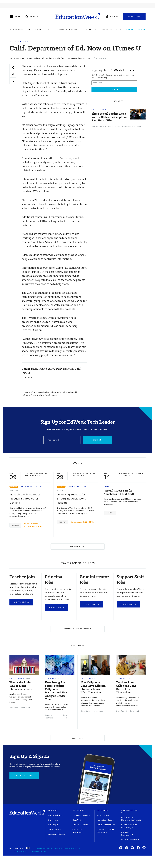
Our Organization (56, 815)
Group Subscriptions (106, 825)
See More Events (77, 547)
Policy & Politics (39, 30)
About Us (53, 810)
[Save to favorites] (13, 74)
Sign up (97, 440)
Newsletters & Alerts (106, 820)
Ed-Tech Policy (19, 41)
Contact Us (78, 810)
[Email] (62, 440)
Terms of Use (20, 852)
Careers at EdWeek (56, 834)
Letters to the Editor (81, 815)
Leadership (17, 30)
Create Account (24, 776)
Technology (91, 30)
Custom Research (130, 840)
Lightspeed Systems (35, 526)
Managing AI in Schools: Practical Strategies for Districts (25, 499)
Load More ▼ (77, 738)
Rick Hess (14, 708)
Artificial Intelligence (31, 487)
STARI (91, 522)
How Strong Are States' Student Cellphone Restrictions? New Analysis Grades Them (56, 691)
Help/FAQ (77, 820)
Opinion (107, 30)
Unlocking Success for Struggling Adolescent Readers (71, 499)
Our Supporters (55, 829)
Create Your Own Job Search (77, 629)
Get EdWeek (103, 810)
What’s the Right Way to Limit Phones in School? (21, 686)
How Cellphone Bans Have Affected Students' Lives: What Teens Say (93, 687)
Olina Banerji (86, 711)
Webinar (14, 490)
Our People (53, 825)
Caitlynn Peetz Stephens (102, 126)
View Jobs (21, 602)
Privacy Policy (39, 852)
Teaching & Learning (66, 30)
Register (15, 525)
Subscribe (134, 17)
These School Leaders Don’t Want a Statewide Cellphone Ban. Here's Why (109, 117)
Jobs (119, 30)
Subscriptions (103, 815)
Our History (53, 820)
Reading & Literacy (76, 487)
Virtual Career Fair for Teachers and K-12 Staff (119, 492)
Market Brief (135, 30)
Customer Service (80, 825)
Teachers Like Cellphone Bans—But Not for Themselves (127, 687)
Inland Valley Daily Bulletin (49, 392)
